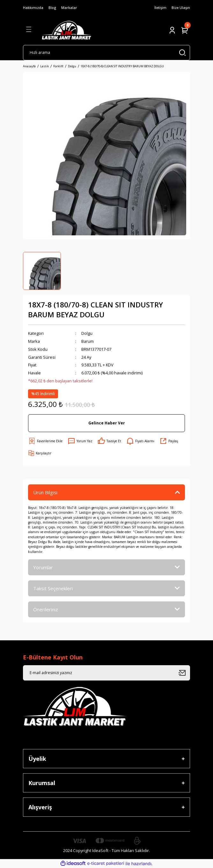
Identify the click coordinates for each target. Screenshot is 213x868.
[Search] (106, 53)
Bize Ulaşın (181, 7)
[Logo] (66, 30)
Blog (52, 7)
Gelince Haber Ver (107, 423)
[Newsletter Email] (106, 673)
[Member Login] (172, 30)
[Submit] (184, 673)
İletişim (160, 7)
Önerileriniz (46, 609)
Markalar (69, 7)
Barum (88, 341)
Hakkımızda (33, 7)
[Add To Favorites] (45, 441)
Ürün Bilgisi (45, 492)
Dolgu (87, 333)
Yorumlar (43, 567)
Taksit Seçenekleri (53, 588)
